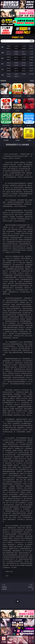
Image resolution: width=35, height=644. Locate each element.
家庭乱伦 (16, 68)
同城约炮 (9, 74)
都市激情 (9, 68)
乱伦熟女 (24, 60)
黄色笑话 (24, 71)
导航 (2, 75)
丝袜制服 (16, 54)
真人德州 (16, 46)
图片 (2, 64)
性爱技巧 (31, 71)
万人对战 (24, 46)
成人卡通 (24, 57)
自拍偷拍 (16, 52)
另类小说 (16, 71)
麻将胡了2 (9, 48)
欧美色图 (24, 63)
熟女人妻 (9, 54)
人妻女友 (24, 68)
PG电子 (9, 46)
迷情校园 (9, 71)
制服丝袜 (9, 60)
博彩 (2, 47)
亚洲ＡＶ (9, 52)
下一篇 (30, 587)
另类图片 (31, 65)
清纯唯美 (16, 65)
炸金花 (16, 48)
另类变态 (31, 60)
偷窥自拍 (9, 63)
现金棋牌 (24, 48)
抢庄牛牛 (31, 48)
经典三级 (16, 60)
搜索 (32, 41)
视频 (2, 53)
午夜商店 (16, 74)
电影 (2, 58)
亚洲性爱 (9, 57)
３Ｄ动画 (31, 52)
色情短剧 (16, 76)
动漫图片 (31, 63)
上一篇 (5, 587)
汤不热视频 (31, 74)
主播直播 (24, 54)
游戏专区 (31, 46)
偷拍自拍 (16, 57)
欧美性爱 (31, 57)
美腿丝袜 (9, 65)
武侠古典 (31, 68)
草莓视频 (24, 74)
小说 (2, 69)
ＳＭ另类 (31, 54)
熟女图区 (24, 65)
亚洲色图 (16, 63)
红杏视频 (9, 76)
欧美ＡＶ (24, 52)
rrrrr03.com (17, 37)
